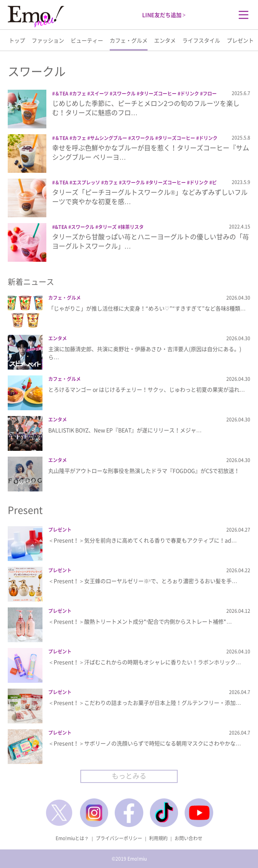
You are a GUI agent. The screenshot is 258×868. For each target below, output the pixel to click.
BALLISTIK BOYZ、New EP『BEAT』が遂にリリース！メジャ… (125, 430)
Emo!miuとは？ (72, 838)
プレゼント (240, 40)
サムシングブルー (109, 138)
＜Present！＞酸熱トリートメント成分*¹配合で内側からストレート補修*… (140, 621)
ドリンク (190, 94)
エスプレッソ (86, 182)
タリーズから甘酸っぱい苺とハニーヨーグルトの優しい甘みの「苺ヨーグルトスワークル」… (151, 241)
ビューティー (87, 40)
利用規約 (158, 838)
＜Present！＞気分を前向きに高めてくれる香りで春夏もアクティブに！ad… (143, 540)
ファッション (48, 40)
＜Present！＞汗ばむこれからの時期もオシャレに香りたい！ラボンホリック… (145, 662)
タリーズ (107, 227)
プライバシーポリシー (119, 838)
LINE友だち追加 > (164, 15)
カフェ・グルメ (129, 40)
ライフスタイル (201, 40)
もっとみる (129, 776)
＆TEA (62, 94)
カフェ (79, 94)
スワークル (124, 94)
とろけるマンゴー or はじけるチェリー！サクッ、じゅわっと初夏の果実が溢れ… (147, 389)
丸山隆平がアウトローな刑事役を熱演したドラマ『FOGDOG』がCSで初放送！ (144, 471)
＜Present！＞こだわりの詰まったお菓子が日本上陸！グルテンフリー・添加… (145, 703)
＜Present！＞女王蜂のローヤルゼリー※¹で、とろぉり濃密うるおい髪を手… (143, 581)
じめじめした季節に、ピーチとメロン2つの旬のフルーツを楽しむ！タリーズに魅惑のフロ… (146, 108)
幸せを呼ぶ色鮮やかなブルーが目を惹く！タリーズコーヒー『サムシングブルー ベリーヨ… (151, 152)
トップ (17, 40)
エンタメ (165, 40)
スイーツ (99, 94)
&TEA (61, 227)
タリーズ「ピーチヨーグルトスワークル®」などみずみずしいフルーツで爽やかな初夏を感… (150, 197)
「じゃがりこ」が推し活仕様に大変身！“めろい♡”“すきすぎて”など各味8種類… (147, 308)
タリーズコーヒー (158, 94)
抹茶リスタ (132, 227)
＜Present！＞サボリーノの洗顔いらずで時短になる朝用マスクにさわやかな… (145, 743)
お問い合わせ (188, 838)
